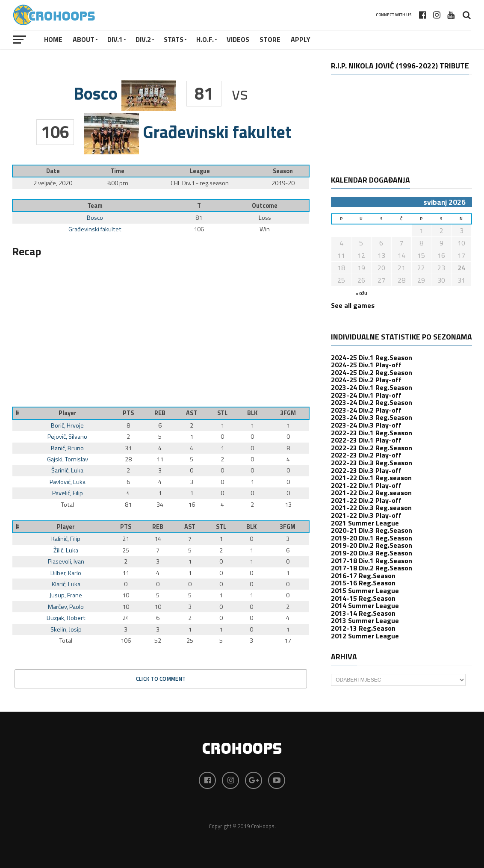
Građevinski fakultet (95, 229)
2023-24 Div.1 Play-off (366, 395)
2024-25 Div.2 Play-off (366, 380)
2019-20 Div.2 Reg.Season (372, 545)
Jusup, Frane (66, 595)
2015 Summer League (365, 590)
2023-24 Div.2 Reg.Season (372, 402)
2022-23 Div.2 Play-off (366, 455)
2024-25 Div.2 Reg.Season (372, 372)
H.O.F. (205, 39)
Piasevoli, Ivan (66, 561)
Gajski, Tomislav (68, 459)
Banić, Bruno (67, 448)
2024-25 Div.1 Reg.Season (372, 357)
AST (192, 413)
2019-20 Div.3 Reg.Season (372, 553)
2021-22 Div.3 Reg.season (371, 508)
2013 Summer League (365, 620)
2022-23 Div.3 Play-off (366, 470)
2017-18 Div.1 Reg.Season (372, 561)
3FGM (288, 413)
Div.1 (115, 39)
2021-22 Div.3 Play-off (366, 515)
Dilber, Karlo (66, 573)
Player (68, 413)
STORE (270, 39)
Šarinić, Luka (67, 470)
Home (53, 39)
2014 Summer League (365, 605)
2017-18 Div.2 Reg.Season (372, 568)
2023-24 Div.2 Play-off (366, 410)
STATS (174, 39)
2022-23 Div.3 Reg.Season (372, 463)
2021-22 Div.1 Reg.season (371, 478)
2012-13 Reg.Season (363, 628)
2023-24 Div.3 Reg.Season (372, 417)
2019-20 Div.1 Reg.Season (372, 538)
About (84, 39)
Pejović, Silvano (67, 437)
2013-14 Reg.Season (363, 613)
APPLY (301, 39)
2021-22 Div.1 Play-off (366, 485)
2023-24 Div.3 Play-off (366, 425)
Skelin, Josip (66, 629)
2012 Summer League (365, 636)
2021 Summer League (365, 523)
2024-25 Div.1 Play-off (366, 365)
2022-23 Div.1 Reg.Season (372, 433)
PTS (128, 413)
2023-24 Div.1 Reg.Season (372, 387)
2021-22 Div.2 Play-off (366, 500)
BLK (252, 413)
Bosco (95, 218)
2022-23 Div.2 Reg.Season (372, 448)
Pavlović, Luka (68, 482)
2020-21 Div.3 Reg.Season (372, 530)
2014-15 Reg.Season (363, 598)
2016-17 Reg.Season (363, 576)
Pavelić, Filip (68, 493)
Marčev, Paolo (66, 607)
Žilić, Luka (66, 550)
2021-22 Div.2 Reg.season (371, 493)
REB (160, 413)
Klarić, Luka (66, 584)
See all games (353, 305)
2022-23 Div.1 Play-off (366, 440)
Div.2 (143, 39)
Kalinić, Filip (66, 539)
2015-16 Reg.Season (363, 583)
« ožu (361, 294)
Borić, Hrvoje (67, 425)
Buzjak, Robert (66, 618)
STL (222, 413)
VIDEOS (238, 39)
